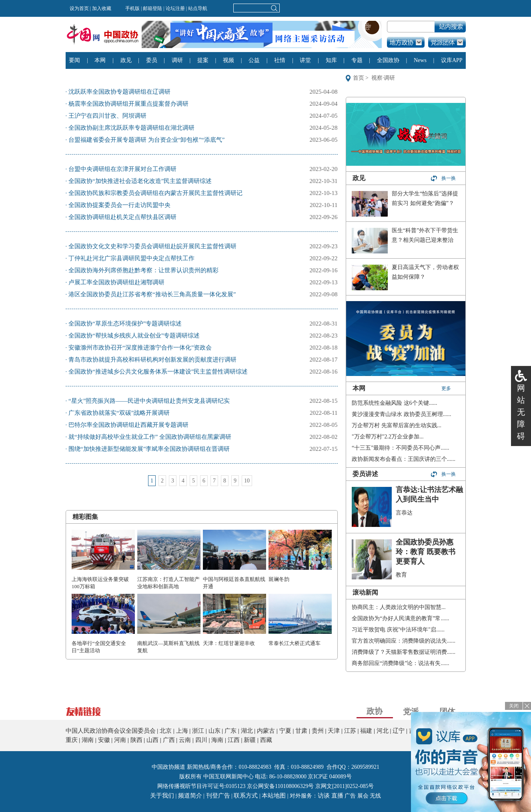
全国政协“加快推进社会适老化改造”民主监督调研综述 (140, 181)
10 (247, 481)
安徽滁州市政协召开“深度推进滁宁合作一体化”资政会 (140, 348)
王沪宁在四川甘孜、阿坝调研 (107, 116)
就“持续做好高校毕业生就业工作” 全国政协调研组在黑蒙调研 (150, 437)
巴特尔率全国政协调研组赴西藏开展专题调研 (128, 425)
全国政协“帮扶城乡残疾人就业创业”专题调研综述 (134, 336)
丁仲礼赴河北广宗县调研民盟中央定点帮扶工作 (131, 258)
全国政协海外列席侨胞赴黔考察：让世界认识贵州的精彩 (143, 270)
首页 (359, 78)
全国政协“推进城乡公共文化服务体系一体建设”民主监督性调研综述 (158, 372)
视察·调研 (383, 78)
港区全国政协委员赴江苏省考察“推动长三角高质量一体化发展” (152, 294)
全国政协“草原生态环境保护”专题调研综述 (125, 324)
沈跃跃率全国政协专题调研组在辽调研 (119, 92)
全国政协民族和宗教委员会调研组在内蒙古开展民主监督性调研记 (155, 193)
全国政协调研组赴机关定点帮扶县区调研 (122, 217)
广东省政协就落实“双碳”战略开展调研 (119, 413)
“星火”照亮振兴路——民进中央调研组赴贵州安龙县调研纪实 (149, 401)
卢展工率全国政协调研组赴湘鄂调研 (116, 282)
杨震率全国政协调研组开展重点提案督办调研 (128, 104)
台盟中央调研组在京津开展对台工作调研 (122, 169)
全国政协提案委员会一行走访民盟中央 (119, 205)
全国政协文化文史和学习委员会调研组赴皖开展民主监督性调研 (152, 246)
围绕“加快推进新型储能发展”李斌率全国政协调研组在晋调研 (149, 449)
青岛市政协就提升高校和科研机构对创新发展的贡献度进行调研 (152, 360)
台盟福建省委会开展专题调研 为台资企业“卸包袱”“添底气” (146, 140)
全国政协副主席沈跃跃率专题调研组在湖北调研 (131, 128)
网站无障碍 (521, 412)
